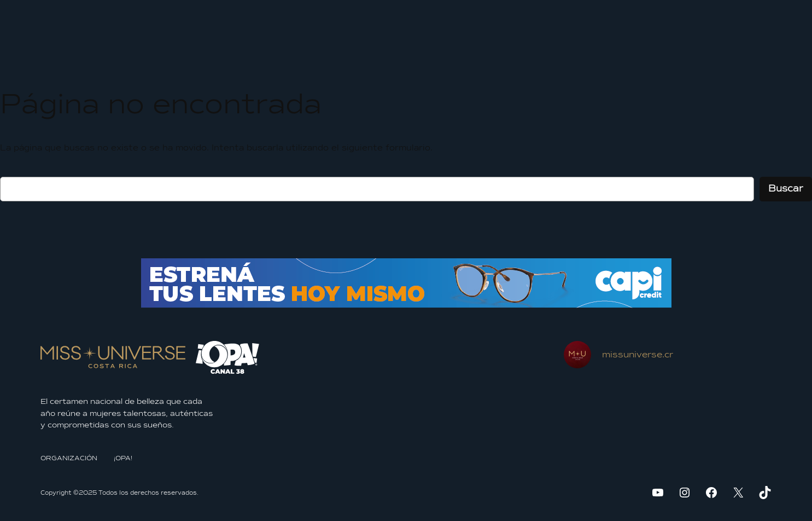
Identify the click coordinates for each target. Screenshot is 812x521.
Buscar (786, 189)
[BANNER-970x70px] (406, 305)
